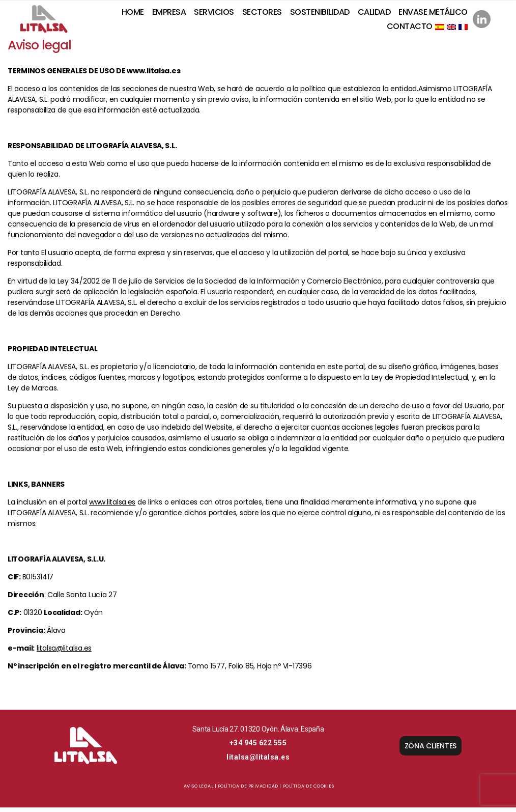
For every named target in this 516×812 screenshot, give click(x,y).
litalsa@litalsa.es (64, 653)
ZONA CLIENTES (431, 750)
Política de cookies (309, 791)
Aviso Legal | (200, 791)
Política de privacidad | (250, 791)
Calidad (374, 15)
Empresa (169, 15)
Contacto (410, 28)
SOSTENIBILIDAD (320, 15)
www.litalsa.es (112, 507)
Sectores (262, 15)
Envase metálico (433, 15)
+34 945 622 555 (258, 747)
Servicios (214, 15)
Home (133, 15)
